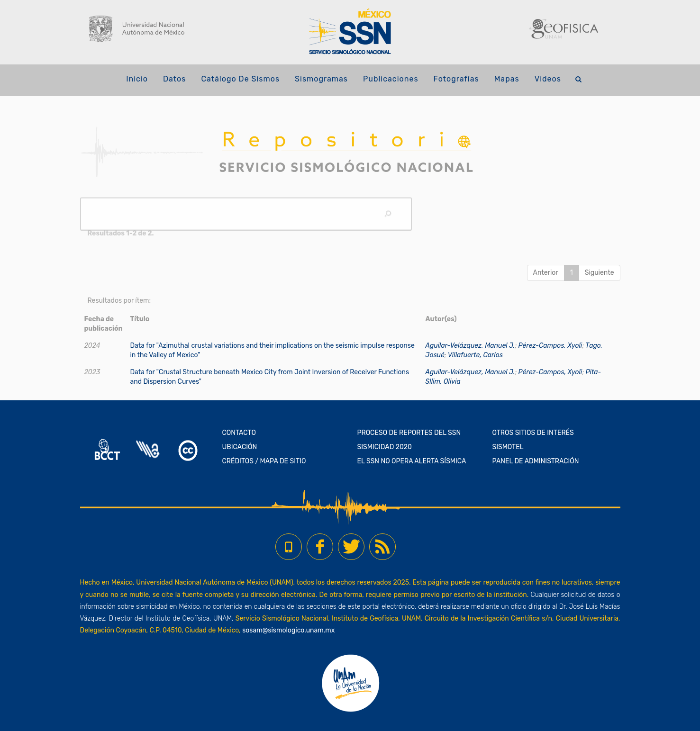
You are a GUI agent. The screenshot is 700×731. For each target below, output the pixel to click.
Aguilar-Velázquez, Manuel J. (470, 346)
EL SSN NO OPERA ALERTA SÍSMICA (412, 461)
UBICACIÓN (240, 447)
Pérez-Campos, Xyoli (550, 346)
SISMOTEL (508, 447)
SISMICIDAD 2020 (385, 447)
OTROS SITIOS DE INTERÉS (533, 433)
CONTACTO (239, 433)
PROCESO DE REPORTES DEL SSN (409, 433)
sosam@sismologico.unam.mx (288, 630)
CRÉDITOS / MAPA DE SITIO (264, 461)
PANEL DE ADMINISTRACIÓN (536, 461)
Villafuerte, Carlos (475, 355)
